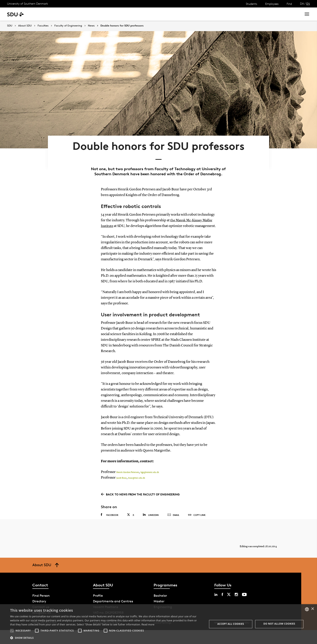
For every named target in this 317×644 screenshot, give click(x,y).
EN (308, 4)
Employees (272, 4)
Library (120, 14)
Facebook (110, 525)
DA (302, 4)
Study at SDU (44, 14)
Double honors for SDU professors (122, 26)
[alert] (158, 624)
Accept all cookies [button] (231, 624)
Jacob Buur (121, 489)
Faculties (43, 26)
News (83, 14)
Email (173, 525)
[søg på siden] (263, 14)
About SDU (139, 14)
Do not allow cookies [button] (279, 624)
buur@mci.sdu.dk (137, 489)
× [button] (312, 609)
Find (289, 4)
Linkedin (151, 525)
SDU (10, 26)
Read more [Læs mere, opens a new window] (148, 624)
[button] (12, 631)
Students (251, 4)
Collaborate (101, 14)
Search (291, 14)
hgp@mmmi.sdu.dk (150, 483)
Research (66, 14)
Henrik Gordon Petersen (128, 483)
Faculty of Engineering (68, 26)
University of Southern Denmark (27, 4)
